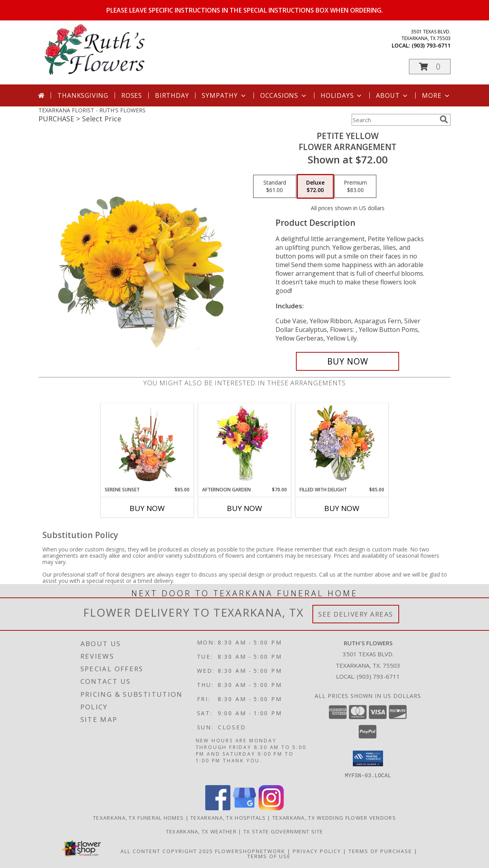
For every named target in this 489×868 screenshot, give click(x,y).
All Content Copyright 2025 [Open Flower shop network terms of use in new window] (167, 851)
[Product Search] (394, 120)
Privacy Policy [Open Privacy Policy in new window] (317, 851)
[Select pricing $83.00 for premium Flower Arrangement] (355, 187)
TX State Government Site (283, 831)
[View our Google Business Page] (244, 808)
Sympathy (224, 95)
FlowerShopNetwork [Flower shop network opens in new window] (250, 851)
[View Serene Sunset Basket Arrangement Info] (147, 445)
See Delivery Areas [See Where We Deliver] (356, 614)
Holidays (342, 95)
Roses (132, 95)
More (436, 95)
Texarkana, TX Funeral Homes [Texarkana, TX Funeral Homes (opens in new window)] (138, 817)
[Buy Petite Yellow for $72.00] (348, 361)
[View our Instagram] (271, 808)
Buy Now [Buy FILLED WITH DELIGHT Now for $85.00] (342, 508)
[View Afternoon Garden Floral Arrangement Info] (245, 445)
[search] (444, 119)
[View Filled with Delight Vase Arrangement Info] (342, 445)
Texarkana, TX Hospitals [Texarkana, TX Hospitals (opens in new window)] (228, 817)
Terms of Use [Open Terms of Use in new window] (269, 856)
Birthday (172, 95)
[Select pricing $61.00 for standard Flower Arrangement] (275, 187)
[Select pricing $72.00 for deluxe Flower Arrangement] (315, 187)
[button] (430, 67)
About (392, 95)
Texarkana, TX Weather (201, 831)
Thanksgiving (83, 95)
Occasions (284, 95)
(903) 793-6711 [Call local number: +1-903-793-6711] (431, 45)
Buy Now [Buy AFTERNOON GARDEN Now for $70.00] (244, 508)
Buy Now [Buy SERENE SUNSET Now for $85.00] (147, 508)
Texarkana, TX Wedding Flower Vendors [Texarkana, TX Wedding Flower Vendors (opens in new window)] (334, 817)
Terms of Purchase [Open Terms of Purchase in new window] (380, 851)
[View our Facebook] (218, 808)
